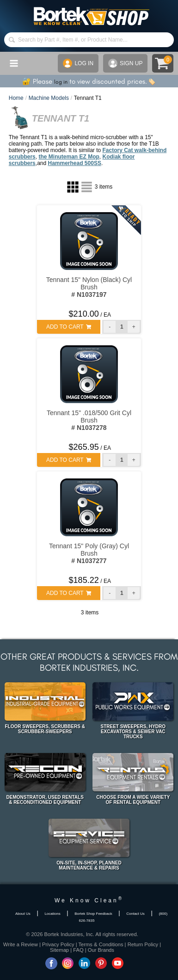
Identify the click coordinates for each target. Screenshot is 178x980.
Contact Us (135, 914)
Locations (52, 914)
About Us (23, 914)
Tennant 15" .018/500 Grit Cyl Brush (89, 420)
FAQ (78, 950)
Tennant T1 (88, 98)
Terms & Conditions (101, 944)
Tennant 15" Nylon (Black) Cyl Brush (89, 287)
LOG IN (78, 63)
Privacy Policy (58, 944)
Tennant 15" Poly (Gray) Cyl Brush (89, 553)
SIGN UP (125, 63)
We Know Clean (89, 900)
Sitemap (59, 950)
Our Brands (101, 950)
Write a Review (21, 944)
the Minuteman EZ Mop (69, 157)
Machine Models (49, 98)
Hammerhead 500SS (75, 163)
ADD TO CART (69, 327)
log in (61, 82)
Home (16, 98)
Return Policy (143, 944)
